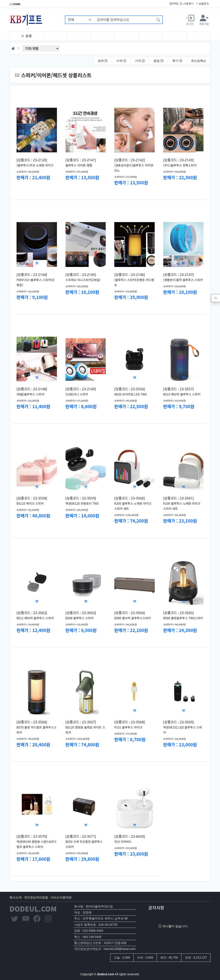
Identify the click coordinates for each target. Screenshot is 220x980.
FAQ (174, 4)
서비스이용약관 (61, 897)
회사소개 (15, 897)
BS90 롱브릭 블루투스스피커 (132, 618)
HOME (15, 4)
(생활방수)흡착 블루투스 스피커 (183, 280)
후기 (177, 61)
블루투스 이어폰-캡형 (79, 165)
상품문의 (202, 4)
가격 (121, 61)
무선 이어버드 (123, 842)
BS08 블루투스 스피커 (80, 618)
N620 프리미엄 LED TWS (131, 394)
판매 (103, 61)
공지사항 (156, 908)
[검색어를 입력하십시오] (124, 20)
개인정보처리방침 (36, 897)
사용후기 (187, 4)
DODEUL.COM (33, 909)
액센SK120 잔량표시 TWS (82, 503)
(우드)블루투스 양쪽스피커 (180, 165)
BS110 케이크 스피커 (30, 503)
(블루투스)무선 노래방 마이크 (35, 165)
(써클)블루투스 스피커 (30, 394)
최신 (199, 61)
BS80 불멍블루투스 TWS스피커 (183, 618)
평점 (159, 61)
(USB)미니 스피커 (77, 394)
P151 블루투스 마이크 (128, 727)
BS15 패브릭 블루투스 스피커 (182, 394)
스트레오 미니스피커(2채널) (83, 280)
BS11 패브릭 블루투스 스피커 (35, 618)
